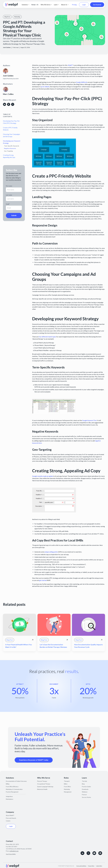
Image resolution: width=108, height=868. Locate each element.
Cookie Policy (99, 866)
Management (68, 792)
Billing (8, 784)
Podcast (84, 795)
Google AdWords (81, 82)
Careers (8, 821)
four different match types (47, 337)
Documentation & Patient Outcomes (16, 781)
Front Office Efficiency (12, 787)
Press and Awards (11, 818)
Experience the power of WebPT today (34, 760)
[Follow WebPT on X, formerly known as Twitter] (88, 853)
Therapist (67, 781)
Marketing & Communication (14, 789)
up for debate (45, 87)
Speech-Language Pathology (45, 787)
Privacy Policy (91, 866)
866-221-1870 (14, 844)
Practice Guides (86, 787)
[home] (12, 5)
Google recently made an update (43, 476)
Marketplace (10, 799)
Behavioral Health (42, 789)
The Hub (84, 781)
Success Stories (86, 797)
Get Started (97, 5)
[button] (25, 5)
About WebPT (10, 815)
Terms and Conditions (81, 866)
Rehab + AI (35, 5)
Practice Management (12, 792)
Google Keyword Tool (89, 420)
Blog (83, 784)
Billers (66, 784)
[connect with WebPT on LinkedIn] (82, 853)
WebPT (71, 65)
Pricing (74, 5)
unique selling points (51, 552)
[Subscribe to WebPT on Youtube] (94, 853)
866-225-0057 (13, 847)
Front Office (67, 787)
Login (84, 5)
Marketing (67, 789)
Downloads (85, 789)
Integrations (9, 796)
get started (43, 580)
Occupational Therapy (44, 784)
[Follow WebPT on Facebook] (100, 853)
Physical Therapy (42, 781)
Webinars (85, 792)
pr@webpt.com (14, 851)
